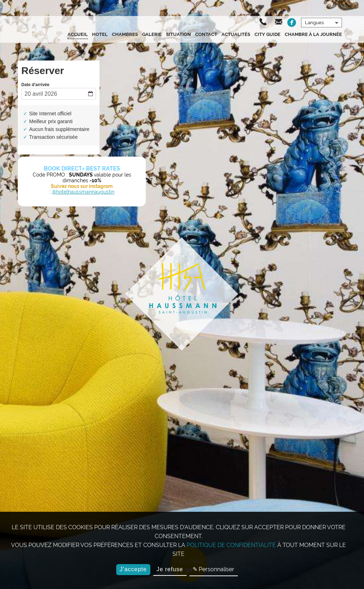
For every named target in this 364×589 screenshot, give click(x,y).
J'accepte (133, 569)
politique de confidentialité (231, 545)
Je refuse (170, 569)
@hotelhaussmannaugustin (83, 192)
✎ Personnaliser (213, 569)
